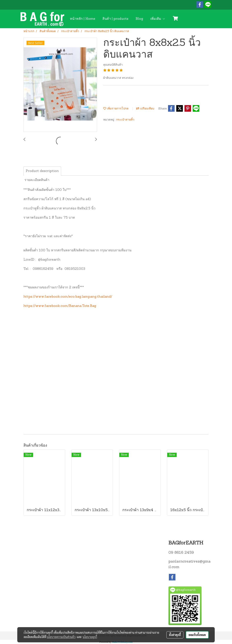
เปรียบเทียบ (145, 109)
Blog (139, 19)
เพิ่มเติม (158, 19)
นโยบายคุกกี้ (90, 637)
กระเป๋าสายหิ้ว (125, 120)
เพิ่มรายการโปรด (116, 109)
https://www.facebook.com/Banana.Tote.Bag (60, 306)
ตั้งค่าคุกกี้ (175, 635)
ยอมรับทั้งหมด (197, 635)
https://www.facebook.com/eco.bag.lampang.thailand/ (68, 297)
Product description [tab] (42, 171)
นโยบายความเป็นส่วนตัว (61, 637)
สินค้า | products (115, 19)
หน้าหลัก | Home (83, 19)
